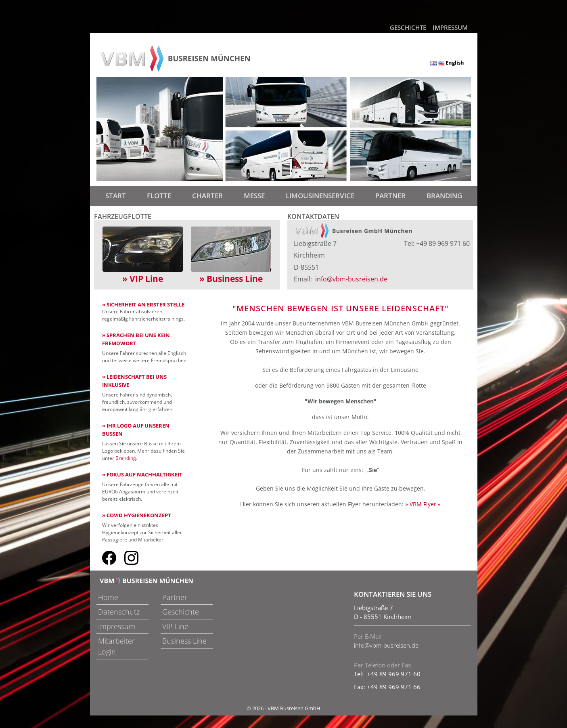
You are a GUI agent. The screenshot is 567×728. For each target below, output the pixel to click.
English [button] (447, 63)
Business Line (184, 641)
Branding (444, 196)
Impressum (450, 27)
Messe (254, 196)
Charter (207, 196)
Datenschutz (119, 612)
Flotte (159, 196)
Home (108, 597)
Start (117, 195)
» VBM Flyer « (423, 504)
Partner (390, 196)
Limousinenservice (320, 196)
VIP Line (175, 626)
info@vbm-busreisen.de (351, 279)
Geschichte (408, 27)
